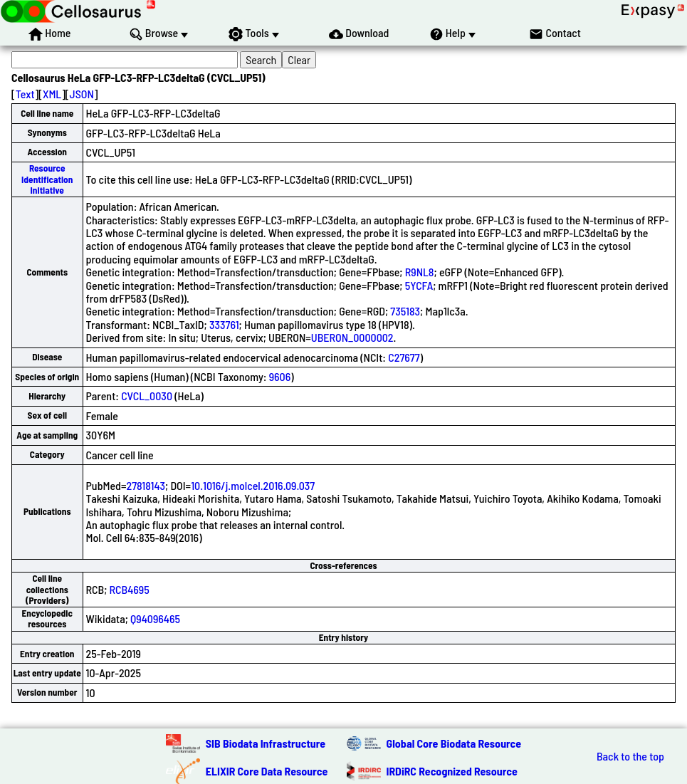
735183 (405, 311)
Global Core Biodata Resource (454, 743)
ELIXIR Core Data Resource (267, 771)
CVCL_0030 (147, 396)
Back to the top (630, 756)
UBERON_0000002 (352, 337)
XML (52, 94)
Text (25, 94)
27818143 (146, 485)
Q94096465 (155, 618)
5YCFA (419, 285)
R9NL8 (420, 272)
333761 (224, 324)
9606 (280, 376)
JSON (82, 94)
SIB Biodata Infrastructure (266, 743)
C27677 (404, 357)
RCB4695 (130, 589)
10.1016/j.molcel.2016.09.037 (253, 485)
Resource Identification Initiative (47, 179)
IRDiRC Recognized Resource (452, 771)
